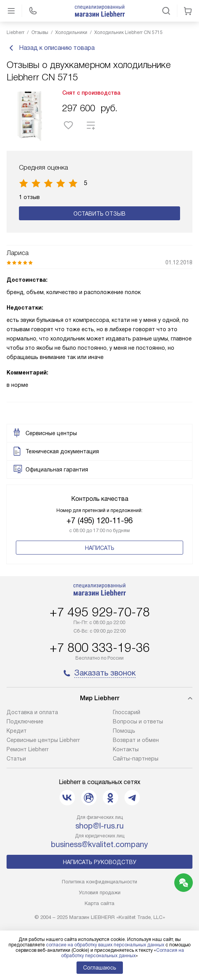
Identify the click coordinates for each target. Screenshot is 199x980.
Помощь (124, 731)
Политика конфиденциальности (99, 882)
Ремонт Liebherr (28, 749)
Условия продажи (100, 892)
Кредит (17, 731)
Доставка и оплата (32, 712)
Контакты (126, 749)
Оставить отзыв (99, 214)
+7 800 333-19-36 (100, 648)
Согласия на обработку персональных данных (122, 953)
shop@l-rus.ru (99, 826)
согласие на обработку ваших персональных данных (105, 945)
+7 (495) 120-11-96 (99, 521)
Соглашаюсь (100, 968)
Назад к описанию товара (51, 48)
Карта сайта (99, 903)
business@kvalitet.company (99, 844)
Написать (100, 548)
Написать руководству (100, 862)
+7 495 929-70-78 (100, 612)
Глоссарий (127, 712)
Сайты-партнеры (136, 759)
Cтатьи (16, 759)
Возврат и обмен (136, 740)
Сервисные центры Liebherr (43, 740)
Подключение (25, 721)
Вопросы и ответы (138, 721)
